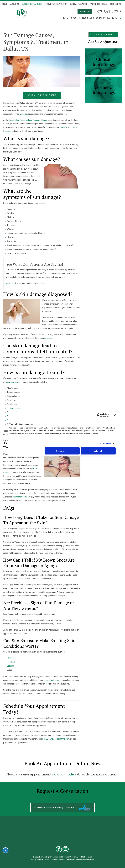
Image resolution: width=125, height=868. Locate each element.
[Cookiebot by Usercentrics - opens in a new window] (99, 415)
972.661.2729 (48, 739)
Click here (11, 283)
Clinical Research (78, 4)
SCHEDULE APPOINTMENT (103, 34)
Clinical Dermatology (32, 4)
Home (5, 4)
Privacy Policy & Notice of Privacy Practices (48, 860)
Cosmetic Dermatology (56, 4)
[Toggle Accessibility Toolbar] (5, 850)
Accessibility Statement (85, 860)
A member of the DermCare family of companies (55, 808)
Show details (105, 443)
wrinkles (24, 114)
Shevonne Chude (20, 497)
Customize (62, 451)
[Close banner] (115, 415)
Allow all (98, 451)
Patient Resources (98, 4)
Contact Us (115, 4)
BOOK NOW (85, 12)
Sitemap (71, 860)
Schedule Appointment (42, 95)
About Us (15, 4)
